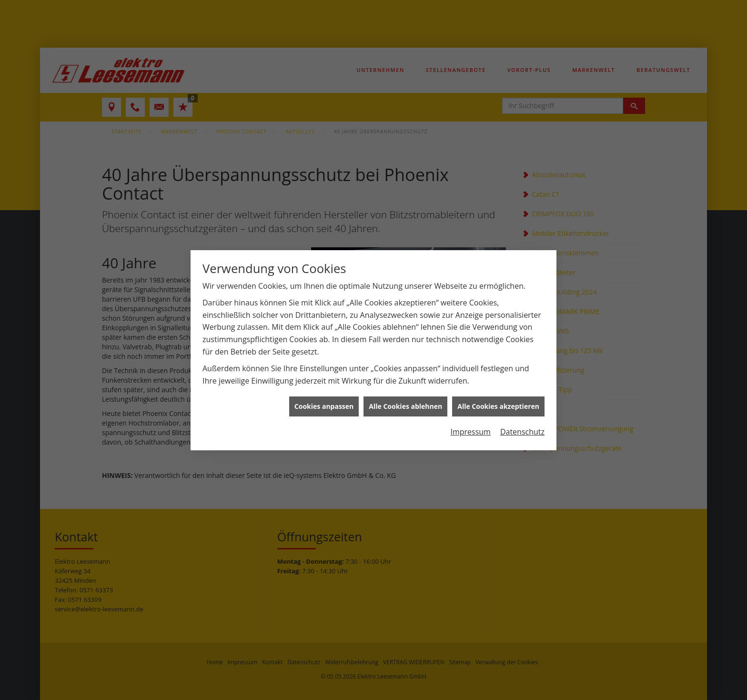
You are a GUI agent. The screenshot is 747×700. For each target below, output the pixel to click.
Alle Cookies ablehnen (405, 402)
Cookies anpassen (324, 402)
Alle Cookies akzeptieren (498, 402)
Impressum (470, 427)
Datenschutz (522, 427)
